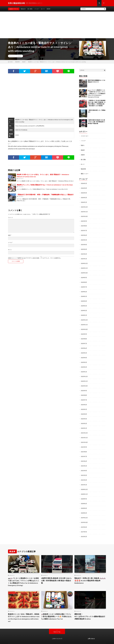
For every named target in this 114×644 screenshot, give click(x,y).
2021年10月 (84, 437)
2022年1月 (84, 423)
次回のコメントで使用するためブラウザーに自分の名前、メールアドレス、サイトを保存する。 (35, 258)
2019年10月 (84, 515)
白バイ (43, 9)
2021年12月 (84, 428)
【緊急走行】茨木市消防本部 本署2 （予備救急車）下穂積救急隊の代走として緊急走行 (45, 195)
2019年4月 (84, 520)
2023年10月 (84, 326)
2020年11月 (84, 488)
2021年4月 (84, 465)
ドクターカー (85, 136)
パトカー (37, 9)
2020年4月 (84, 502)
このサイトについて (57, 631)
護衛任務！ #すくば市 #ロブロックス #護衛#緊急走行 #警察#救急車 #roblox (90, 609)
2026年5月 (84, 183)
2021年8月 (84, 446)
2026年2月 (84, 197)
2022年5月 (84, 405)
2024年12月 (84, 261)
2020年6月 (84, 497)
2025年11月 (84, 210)
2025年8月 (84, 224)
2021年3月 (84, 469)
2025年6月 (84, 234)
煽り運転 (30, 9)
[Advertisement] (57, 25)
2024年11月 (84, 266)
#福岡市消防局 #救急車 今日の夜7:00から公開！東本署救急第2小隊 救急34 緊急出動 (96, 122)
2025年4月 (84, 243)
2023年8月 (84, 335)
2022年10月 (84, 381)
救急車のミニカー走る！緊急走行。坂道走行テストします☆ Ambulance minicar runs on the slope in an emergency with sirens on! (24, 610)
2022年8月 (84, 391)
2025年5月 (84, 238)
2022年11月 (84, 377)
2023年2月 (84, 363)
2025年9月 (84, 220)
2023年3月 (84, 358)
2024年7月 (84, 284)
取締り (83, 145)
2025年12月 (84, 206)
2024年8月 (84, 280)
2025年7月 (84, 229)
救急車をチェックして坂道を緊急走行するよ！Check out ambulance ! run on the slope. (45, 185)
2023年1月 (84, 368)
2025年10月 (84, 215)
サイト (10, 250)
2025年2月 (84, 252)
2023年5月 (84, 349)
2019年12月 (84, 511)
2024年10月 (84, 270)
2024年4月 (84, 298)
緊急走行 (23, 9)
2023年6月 (84, 344)
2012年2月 (84, 529)
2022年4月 (84, 409)
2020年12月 (84, 483)
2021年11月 (84, 432)
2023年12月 (84, 317)
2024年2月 (84, 307)
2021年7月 (84, 451)
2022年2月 (84, 418)
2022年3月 (84, 414)
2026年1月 (84, 201)
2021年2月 (84, 474)
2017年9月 (84, 525)
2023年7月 (84, 340)
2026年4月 (84, 187)
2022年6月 (84, 400)
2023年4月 (84, 354)
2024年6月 (84, 289)
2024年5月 (84, 294)
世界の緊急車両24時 (25, 640)
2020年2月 (84, 506)
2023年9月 (84, 331)
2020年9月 (84, 492)
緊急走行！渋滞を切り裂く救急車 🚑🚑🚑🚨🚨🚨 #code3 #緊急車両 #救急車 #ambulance (90, 573)
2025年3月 (84, 247)
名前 (10, 235)
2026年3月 (84, 192)
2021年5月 (84, 460)
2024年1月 (84, 312)
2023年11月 (84, 321)
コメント (11, 217)
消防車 (48, 9)
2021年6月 (84, 455)
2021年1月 (84, 478)
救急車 (19, 56)
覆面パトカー (85, 173)
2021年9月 (84, 441)
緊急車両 (83, 168)
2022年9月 (84, 386)
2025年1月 (84, 257)
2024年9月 (84, 275)
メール (10, 242)
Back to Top (57, 625)
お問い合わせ (91, 631)
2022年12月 (84, 372)
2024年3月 (84, 303)
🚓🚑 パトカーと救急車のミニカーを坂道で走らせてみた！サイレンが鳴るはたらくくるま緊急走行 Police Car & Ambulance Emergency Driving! (97, 93)
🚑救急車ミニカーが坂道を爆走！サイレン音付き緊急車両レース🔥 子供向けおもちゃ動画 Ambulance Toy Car (56, 609)
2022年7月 (84, 395)
